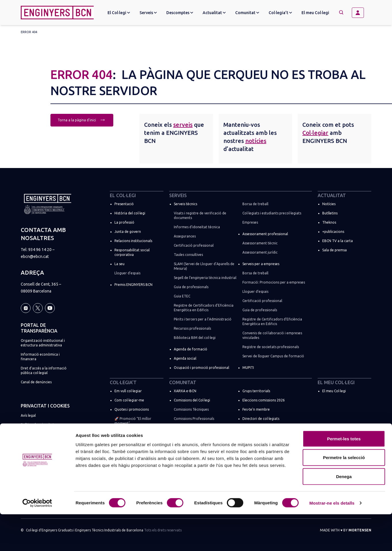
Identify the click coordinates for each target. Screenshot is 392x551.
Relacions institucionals (133, 241)
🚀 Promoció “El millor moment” (133, 421)
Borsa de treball (255, 204)
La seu (119, 264)
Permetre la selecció (344, 494)
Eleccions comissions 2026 (264, 400)
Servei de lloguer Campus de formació (273, 356)
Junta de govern (128, 232)
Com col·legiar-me (129, 400)
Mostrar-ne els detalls (332, 540)
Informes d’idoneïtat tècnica (197, 227)
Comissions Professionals (194, 419)
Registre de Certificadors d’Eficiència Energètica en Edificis (204, 308)
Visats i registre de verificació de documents (200, 215)
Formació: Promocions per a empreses (274, 282)
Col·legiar (315, 133)
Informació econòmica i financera (40, 357)
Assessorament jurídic (260, 252)
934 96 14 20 (40, 250)
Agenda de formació (191, 349)
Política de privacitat (37, 425)
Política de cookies (36, 434)
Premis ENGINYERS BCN (133, 285)
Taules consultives (188, 255)
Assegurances (185, 236)
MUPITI (248, 368)
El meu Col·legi (315, 13)
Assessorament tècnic (260, 243)
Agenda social (185, 358)
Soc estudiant (125, 435)
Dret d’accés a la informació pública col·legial (44, 370)
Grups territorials (256, 391)
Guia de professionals (191, 287)
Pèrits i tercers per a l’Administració (203, 319)
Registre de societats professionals (271, 347)
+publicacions (333, 232)
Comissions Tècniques (191, 409)
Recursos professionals (192, 328)
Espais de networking (259, 446)
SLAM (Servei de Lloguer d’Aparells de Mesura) (204, 266)
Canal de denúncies (36, 382)
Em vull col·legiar (128, 391)
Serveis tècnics (185, 204)
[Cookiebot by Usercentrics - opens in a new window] (37, 540)
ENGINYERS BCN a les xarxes (265, 437)
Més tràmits (124, 444)
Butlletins (330, 213)
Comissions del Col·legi (192, 400)
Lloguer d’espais (127, 273)
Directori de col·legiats (261, 419)
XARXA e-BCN (185, 391)
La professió (124, 222)
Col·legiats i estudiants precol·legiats (272, 213)
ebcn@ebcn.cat (35, 256)
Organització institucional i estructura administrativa (43, 343)
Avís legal (28, 415)
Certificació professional (194, 245)
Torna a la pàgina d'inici (82, 119)
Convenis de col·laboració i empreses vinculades (272, 335)
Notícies (329, 204)
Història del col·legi (130, 213)
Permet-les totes (344, 475)
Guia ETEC (182, 296)
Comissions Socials (189, 428)
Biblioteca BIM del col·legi (195, 338)
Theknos (329, 222)
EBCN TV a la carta (338, 241)
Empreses (250, 222)
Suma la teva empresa (132, 453)
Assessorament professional (265, 234)
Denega (344, 513)
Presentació (124, 204)
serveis (183, 125)
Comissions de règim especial (197, 437)
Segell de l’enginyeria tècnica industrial (205, 278)
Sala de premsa (334, 250)
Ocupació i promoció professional (201, 368)
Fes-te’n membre (256, 409)
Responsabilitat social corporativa (132, 252)
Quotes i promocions (132, 409)
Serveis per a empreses (261, 264)
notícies (256, 141)
